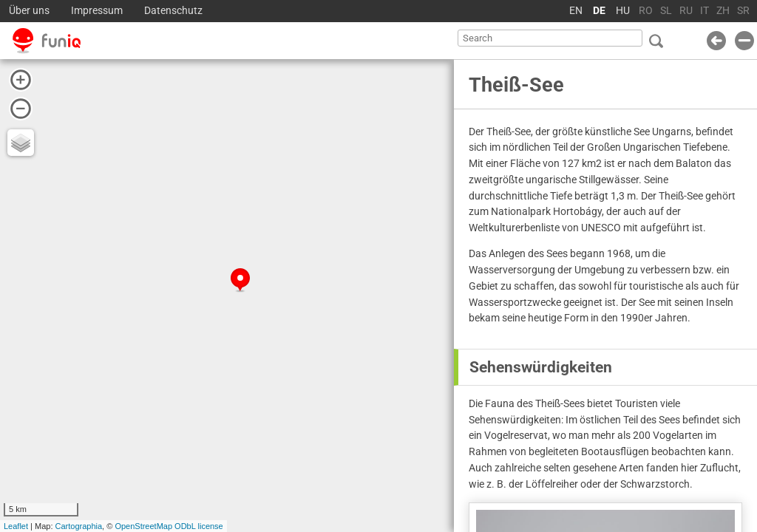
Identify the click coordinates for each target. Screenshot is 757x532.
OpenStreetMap (143, 526)
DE (599, 11)
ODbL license (199, 526)
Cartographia (79, 526)
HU (623, 11)
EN (576, 11)
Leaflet (16, 526)
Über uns (29, 11)
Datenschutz (173, 11)
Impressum (97, 11)
